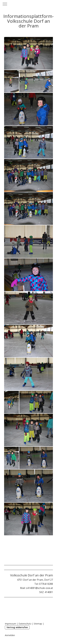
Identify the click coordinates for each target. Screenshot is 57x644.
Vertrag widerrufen (17, 627)
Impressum (10, 624)
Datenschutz (25, 624)
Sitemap (38, 624)
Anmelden (10, 635)
